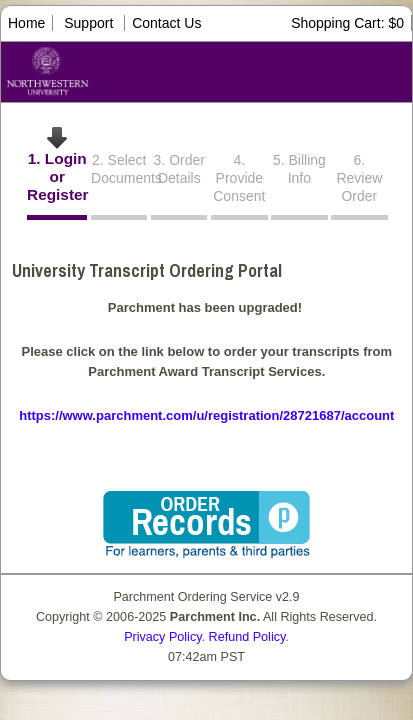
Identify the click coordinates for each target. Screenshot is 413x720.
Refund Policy (247, 637)
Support (88, 23)
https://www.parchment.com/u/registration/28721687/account (206, 415)
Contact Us (166, 23)
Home (26, 23)
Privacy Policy (162, 637)
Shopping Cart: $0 (347, 23)
